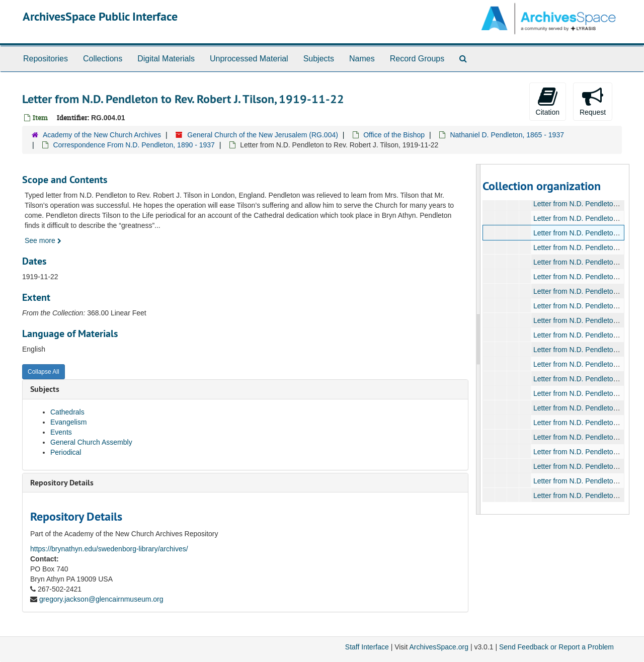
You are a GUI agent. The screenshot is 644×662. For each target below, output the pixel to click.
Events (61, 432)
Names (362, 59)
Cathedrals (67, 412)
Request (593, 101)
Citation (548, 101)
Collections (103, 59)
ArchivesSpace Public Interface (100, 16)
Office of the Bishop (394, 135)
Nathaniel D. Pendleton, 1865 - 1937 (507, 135)
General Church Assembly (91, 442)
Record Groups (417, 59)
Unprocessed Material (249, 59)
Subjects (319, 59)
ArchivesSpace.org (439, 647)
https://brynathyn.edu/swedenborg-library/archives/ (109, 549)
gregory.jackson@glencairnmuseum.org (101, 599)
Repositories (46, 59)
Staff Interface (367, 647)
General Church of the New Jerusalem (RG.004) (263, 135)
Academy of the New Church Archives (102, 135)
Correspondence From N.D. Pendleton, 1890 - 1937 (134, 145)
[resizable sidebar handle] (478, 339)
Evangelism (68, 422)
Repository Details (62, 483)
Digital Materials (166, 59)
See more (43, 240)
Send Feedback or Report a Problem (556, 647)
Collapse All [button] (44, 372)
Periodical (66, 452)
